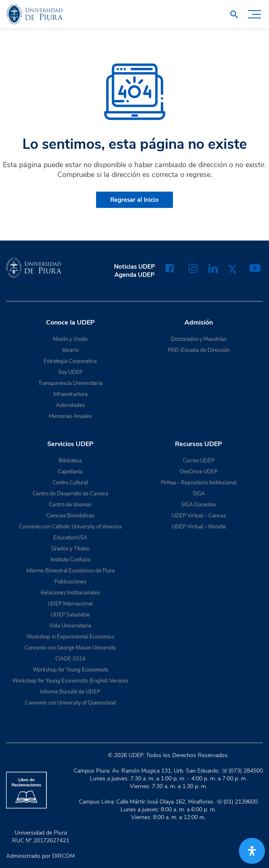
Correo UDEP (199, 461)
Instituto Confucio (70, 560)
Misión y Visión (70, 339)
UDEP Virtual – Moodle (199, 527)
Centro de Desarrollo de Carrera (70, 494)
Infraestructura (70, 394)
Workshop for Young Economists (70, 670)
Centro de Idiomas (70, 505)
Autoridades (70, 405)
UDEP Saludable (70, 615)
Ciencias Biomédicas (70, 516)
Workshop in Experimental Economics (70, 637)
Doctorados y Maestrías (199, 339)
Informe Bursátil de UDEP (70, 692)
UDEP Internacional (70, 604)
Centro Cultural (70, 483)
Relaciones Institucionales (70, 593)
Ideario (70, 350)
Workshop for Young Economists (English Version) (70, 681)
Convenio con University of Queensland (70, 703)
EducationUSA (70, 538)
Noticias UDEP (134, 267)
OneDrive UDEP (199, 472)
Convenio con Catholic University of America (70, 527)
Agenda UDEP (134, 275)
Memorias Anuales (70, 416)
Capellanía (70, 472)
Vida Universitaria (70, 626)
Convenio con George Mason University (70, 648)
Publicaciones (70, 582)
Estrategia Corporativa (70, 361)
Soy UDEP (70, 372)
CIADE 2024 (70, 659)
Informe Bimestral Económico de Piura (70, 571)
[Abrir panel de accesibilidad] (252, 851)
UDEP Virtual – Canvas (199, 516)
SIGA (199, 494)
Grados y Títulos (70, 549)
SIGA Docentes (199, 505)
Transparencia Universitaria (70, 383)
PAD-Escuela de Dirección (199, 350)
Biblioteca (70, 461)
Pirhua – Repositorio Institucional (199, 483)
